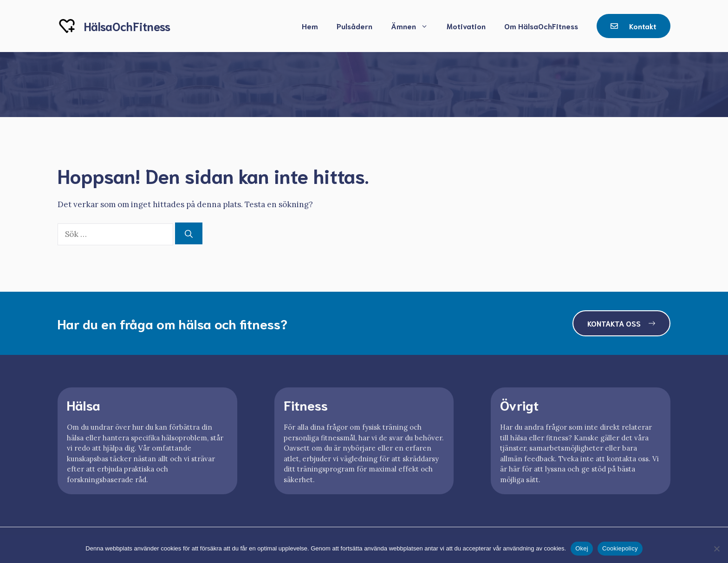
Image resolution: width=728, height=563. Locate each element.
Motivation (466, 26)
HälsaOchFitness (127, 26)
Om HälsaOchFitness (541, 26)
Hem (310, 26)
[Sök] (189, 234)
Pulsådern (354, 26)
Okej (582, 548)
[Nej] (716, 549)
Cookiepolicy (620, 548)
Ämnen (414, 26)
